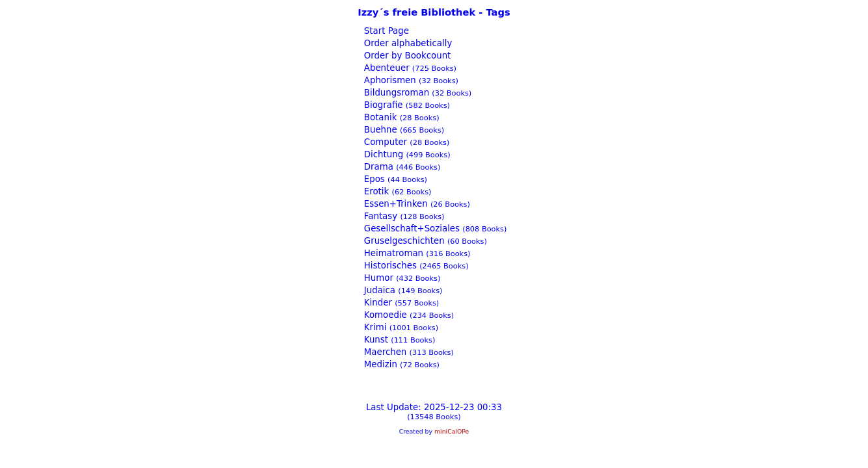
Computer (385, 142)
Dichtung (383, 154)
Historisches (389, 266)
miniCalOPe (452, 431)
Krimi (374, 327)
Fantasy (380, 216)
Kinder (377, 303)
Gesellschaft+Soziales (411, 228)
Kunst (375, 340)
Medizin (379, 364)
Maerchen (384, 352)
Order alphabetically (407, 43)
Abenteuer (386, 68)
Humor (377, 278)
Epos (373, 179)
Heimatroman (392, 253)
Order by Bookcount (406, 56)
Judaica (378, 290)
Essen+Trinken (395, 204)
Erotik (375, 191)
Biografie (382, 105)
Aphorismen (389, 80)
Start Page (385, 31)
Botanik (379, 117)
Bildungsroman (395, 93)
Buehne (379, 130)
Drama (377, 167)
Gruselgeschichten (403, 241)
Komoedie (384, 315)
